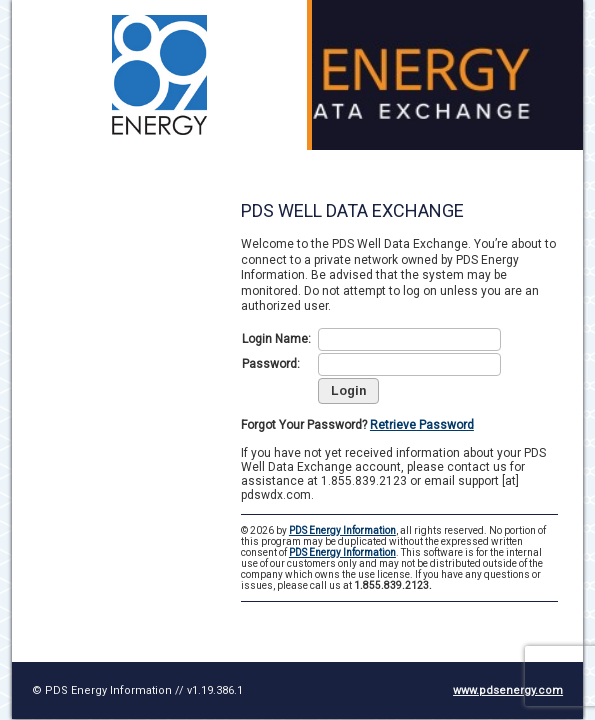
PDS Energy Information (342, 530)
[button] (348, 391)
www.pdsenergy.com (508, 690)
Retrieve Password (422, 425)
